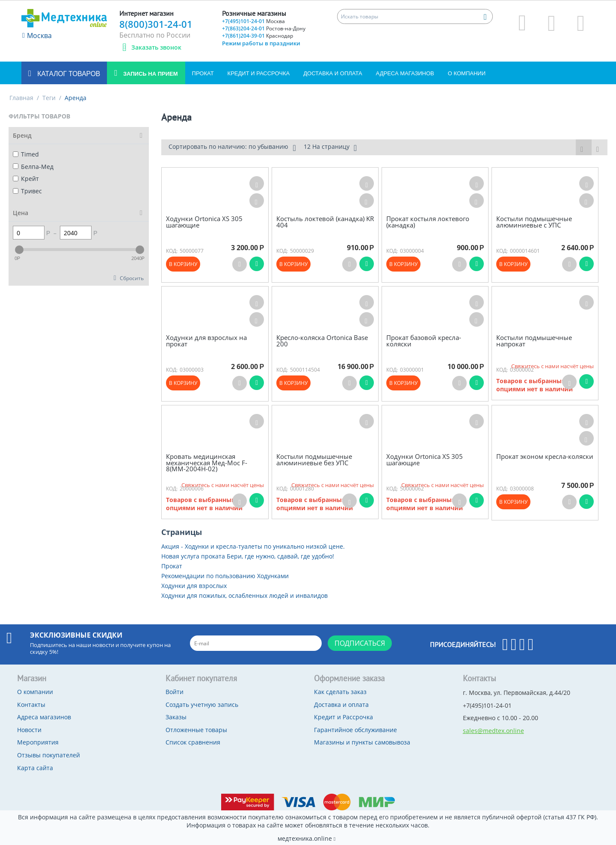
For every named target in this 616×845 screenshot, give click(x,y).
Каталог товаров (68, 74)
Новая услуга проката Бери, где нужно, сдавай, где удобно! (248, 556)
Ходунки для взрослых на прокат (206, 341)
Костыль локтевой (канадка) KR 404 (325, 222)
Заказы (176, 717)
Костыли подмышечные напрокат (534, 341)
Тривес (27, 191)
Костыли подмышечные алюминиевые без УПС (314, 459)
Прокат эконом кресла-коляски (545, 456)
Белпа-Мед (33, 167)
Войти (175, 692)
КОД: (172, 251)
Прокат (203, 73)
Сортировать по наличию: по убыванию (232, 148)
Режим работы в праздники (261, 43)
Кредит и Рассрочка (259, 73)
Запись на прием (150, 74)
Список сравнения (193, 742)
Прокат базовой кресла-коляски (424, 341)
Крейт (26, 179)
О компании (467, 73)
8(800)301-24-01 (156, 24)
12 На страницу (330, 148)
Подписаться (360, 643)
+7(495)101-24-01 (253, 21)
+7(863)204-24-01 (264, 28)
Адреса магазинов (405, 73)
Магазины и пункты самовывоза (362, 742)
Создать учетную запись (202, 705)
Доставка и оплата (333, 73)
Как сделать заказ (340, 692)
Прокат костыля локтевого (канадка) (428, 222)
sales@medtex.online (493, 731)
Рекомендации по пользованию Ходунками (225, 576)
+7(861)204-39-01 (258, 36)
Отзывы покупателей (49, 755)
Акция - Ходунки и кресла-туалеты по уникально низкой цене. (253, 546)
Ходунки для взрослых (194, 586)
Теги (49, 98)
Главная (21, 98)
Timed (26, 154)
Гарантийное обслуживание (355, 730)
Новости (29, 730)
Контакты (31, 705)
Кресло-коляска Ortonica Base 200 (322, 341)
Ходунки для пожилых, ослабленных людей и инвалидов (244, 595)
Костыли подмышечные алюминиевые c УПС (534, 222)
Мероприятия (38, 742)
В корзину (183, 264)
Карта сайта (35, 768)
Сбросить (132, 278)
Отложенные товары (196, 730)
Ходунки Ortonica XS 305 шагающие (204, 222)
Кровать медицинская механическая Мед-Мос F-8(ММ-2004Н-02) (207, 463)
